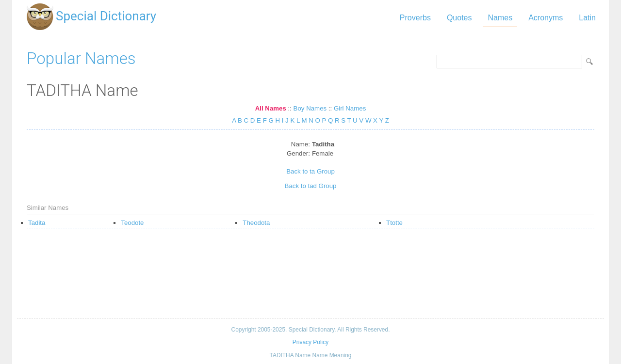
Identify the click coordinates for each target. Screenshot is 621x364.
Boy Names (310, 108)
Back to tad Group (311, 186)
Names (500, 18)
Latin (587, 18)
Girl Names (350, 108)
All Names (271, 108)
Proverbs (415, 18)
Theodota (256, 223)
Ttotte (394, 223)
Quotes (459, 18)
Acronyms (546, 18)
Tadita (37, 223)
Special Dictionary (106, 16)
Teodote (132, 223)
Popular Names (81, 58)
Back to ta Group (310, 171)
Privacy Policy (310, 342)
